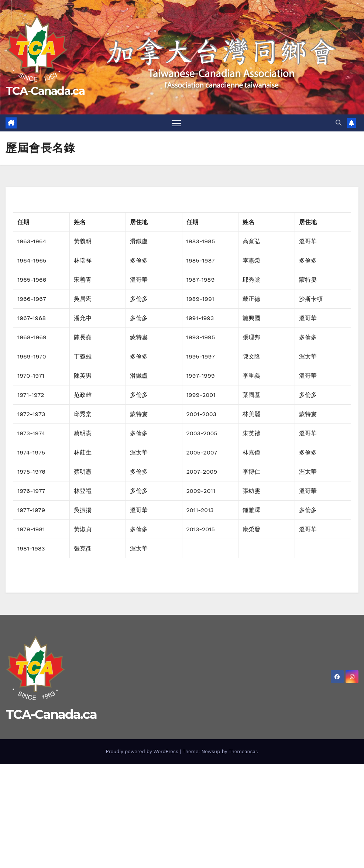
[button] (339, 123)
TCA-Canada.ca (45, 91)
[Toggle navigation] (176, 123)
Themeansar (243, 752)
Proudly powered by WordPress (143, 752)
